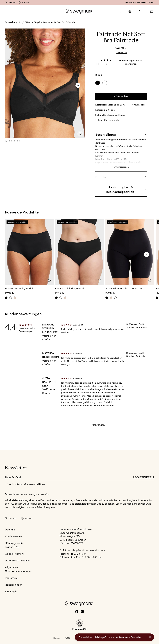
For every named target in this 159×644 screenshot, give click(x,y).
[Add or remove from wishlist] (80, 133)
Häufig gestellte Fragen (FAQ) (14, 545)
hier (129, 504)
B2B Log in (11, 591)
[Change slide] (10, 141)
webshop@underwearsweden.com (86, 550)
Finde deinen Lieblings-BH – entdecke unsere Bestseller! (110, 637)
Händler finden (14, 585)
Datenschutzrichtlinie (17, 560)
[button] (79, 623)
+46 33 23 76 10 (77, 554)
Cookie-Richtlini (14, 554)
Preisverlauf (122, 52)
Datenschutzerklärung (35, 484)
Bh (20, 22)
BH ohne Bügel (32, 22)
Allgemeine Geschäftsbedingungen (18, 569)
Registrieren (143, 477)
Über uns (10, 530)
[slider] (45, 83)
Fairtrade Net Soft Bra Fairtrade (59, 22)
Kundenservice (14, 536)
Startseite (10, 22)
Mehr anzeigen (121, 167)
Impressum (11, 578)
